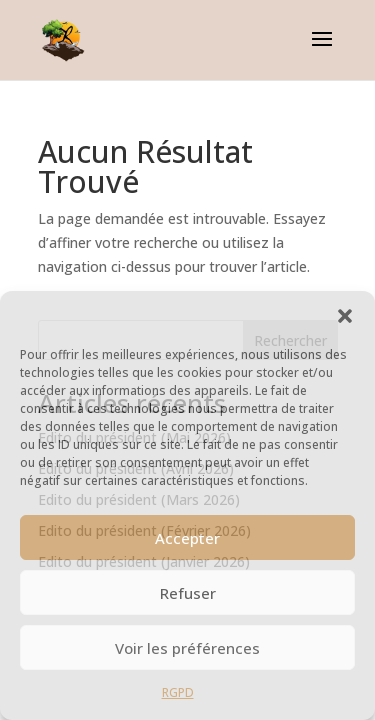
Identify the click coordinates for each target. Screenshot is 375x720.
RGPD (178, 692)
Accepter (187, 538)
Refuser (188, 593)
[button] (345, 316)
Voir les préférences (187, 648)
